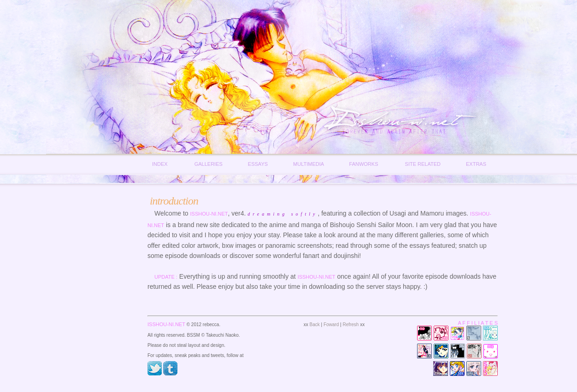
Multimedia (308, 164)
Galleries (209, 164)
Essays (258, 164)
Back (315, 325)
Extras (476, 164)
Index (160, 164)
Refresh (350, 325)
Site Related (423, 164)
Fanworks (364, 164)
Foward (331, 325)
